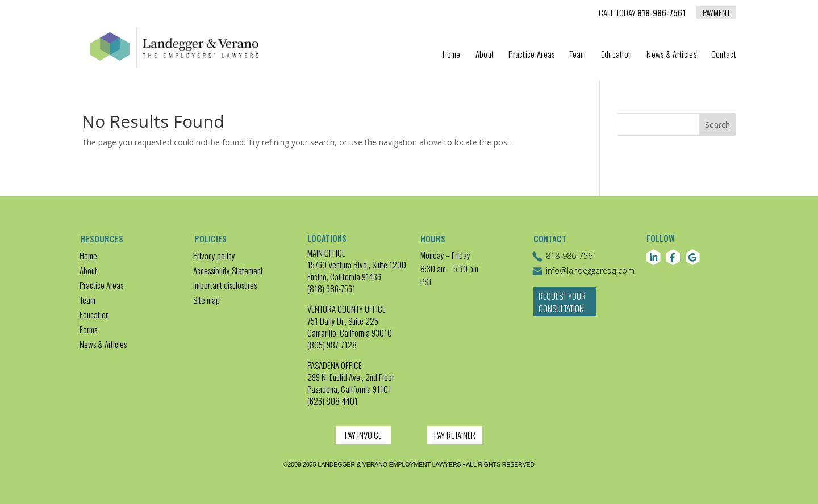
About (485, 55)
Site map (206, 300)
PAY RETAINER (455, 435)
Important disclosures (225, 285)
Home (452, 55)
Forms (88, 329)
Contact (724, 55)
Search (717, 125)
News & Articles (671, 55)
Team (577, 55)
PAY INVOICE (363, 435)
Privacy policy (214, 255)
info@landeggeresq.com (583, 271)
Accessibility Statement (228, 270)
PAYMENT (716, 12)
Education (617, 55)
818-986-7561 (642, 14)
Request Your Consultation (564, 308)
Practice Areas (531, 55)
